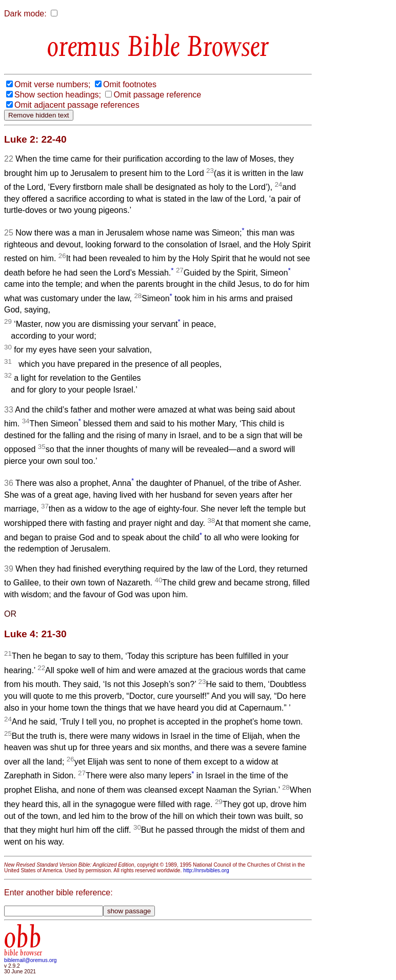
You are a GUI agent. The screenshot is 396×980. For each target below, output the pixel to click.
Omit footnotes (130, 84)
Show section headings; (58, 95)
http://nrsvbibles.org (206, 870)
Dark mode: (25, 14)
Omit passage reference (157, 95)
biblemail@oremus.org (31, 960)
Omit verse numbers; (52, 84)
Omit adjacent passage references (77, 105)
